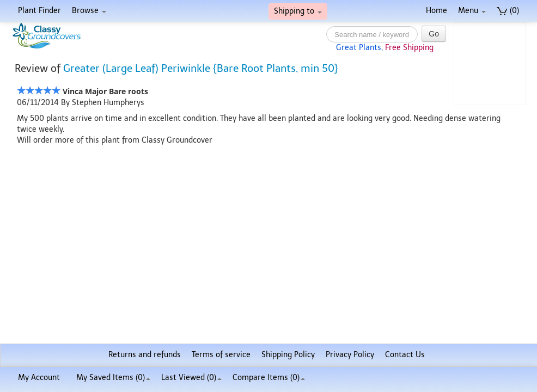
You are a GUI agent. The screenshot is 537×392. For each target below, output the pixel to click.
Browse (89, 11)
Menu (472, 11)
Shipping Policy (288, 355)
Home (437, 11)
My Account (39, 378)
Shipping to (298, 11)
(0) (508, 11)
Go (434, 34)
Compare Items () (269, 378)
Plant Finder (39, 11)
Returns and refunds (145, 355)
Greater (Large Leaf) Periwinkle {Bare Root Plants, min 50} (201, 68)
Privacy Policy (350, 355)
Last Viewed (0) (191, 378)
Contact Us (405, 355)
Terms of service (221, 355)
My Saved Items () (113, 378)
